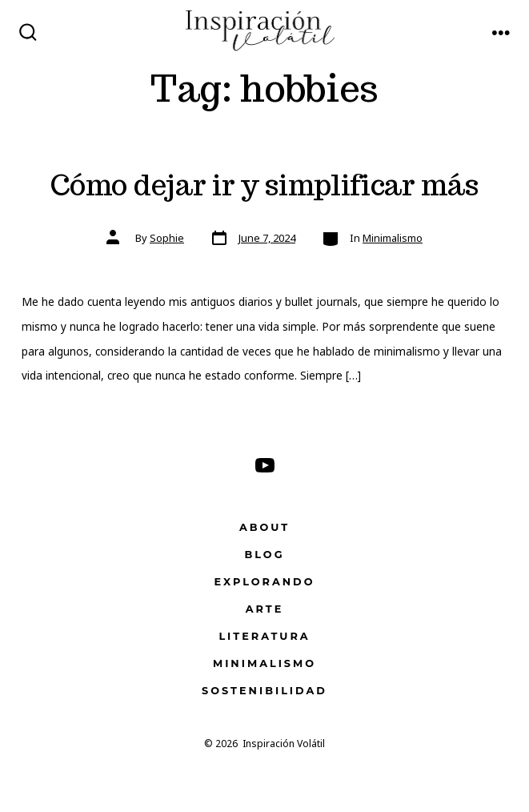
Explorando (265, 582)
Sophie (167, 238)
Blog (264, 555)
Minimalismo (393, 238)
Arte (265, 609)
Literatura (264, 636)
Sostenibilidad (264, 691)
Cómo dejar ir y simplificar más (264, 185)
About (264, 527)
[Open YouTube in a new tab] (265, 465)
